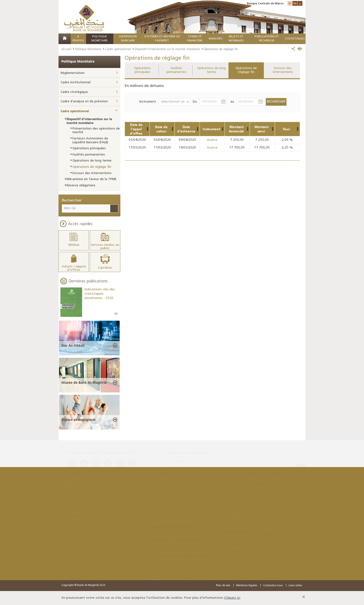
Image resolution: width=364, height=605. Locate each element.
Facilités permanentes (176, 70)
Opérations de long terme (211, 70)
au (232, 102)
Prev (115, 314)
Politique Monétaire (88, 49)
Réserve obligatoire (81, 185)
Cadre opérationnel (118, 49)
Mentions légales (247, 586)
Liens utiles (295, 586)
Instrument (148, 102)
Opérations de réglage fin (246, 70)
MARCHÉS (215, 39)
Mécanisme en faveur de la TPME (91, 179)
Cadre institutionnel (76, 82)
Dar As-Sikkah (73, 345)
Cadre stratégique (74, 92)
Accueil (66, 49)
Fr (290, 3)
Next (117, 314)
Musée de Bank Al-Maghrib (84, 383)
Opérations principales (142, 70)
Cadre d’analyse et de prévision (84, 101)
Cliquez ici (232, 598)
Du (195, 102)
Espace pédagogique (78, 420)
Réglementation (73, 73)
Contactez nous (273, 586)
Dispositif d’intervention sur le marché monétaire (167, 49)
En (295, 3)
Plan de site (223, 586)
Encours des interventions (283, 70)
